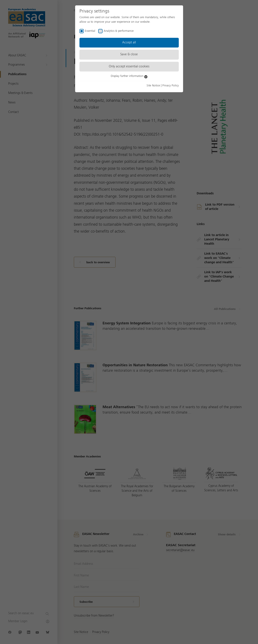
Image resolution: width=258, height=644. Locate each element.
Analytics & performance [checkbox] (119, 31)
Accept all (129, 43)
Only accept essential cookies (129, 67)
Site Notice (153, 86)
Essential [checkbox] (90, 31)
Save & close (129, 54)
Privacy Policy (171, 86)
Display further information (129, 76)
